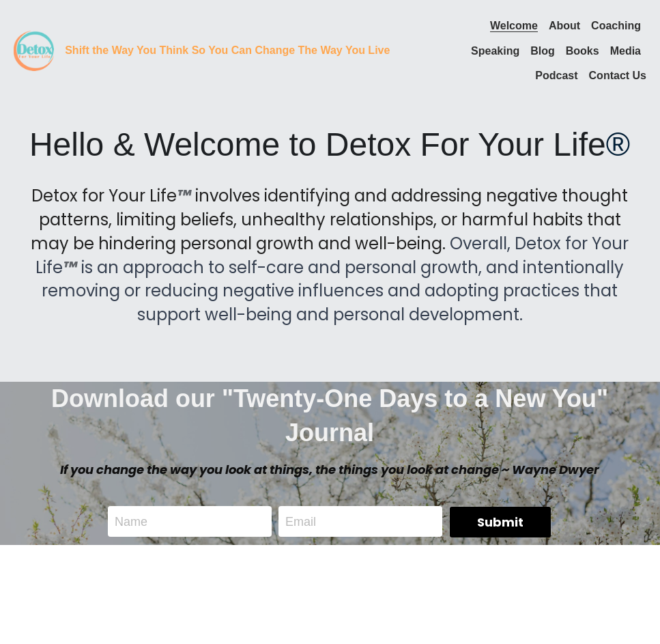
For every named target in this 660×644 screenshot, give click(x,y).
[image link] (34, 50)
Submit (500, 522)
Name (131, 521)
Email (301, 521)
